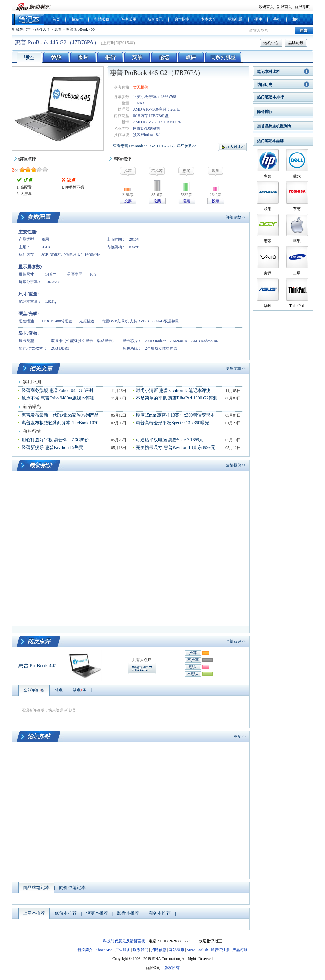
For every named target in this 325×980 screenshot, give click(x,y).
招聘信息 (159, 950)
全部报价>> (236, 465)
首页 (56, 19)
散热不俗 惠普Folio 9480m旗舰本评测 (58, 398)
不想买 (193, 674)
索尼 (268, 273)
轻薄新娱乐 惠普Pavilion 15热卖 (52, 448)
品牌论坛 (296, 43)
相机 (296, 19)
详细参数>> (236, 217)
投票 (128, 201)
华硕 (268, 306)
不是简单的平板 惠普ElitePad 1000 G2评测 (177, 398)
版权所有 (172, 968)
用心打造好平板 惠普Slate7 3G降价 (55, 440)
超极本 (77, 19)
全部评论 (34, 690)
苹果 (297, 241)
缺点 (80, 690)
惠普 (58, 29)
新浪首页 (284, 7)
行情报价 (102, 19)
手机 (277, 19)
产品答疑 (240, 950)
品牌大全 (43, 29)
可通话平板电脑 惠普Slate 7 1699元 (170, 440)
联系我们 (141, 950)
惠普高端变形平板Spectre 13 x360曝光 (172, 423)
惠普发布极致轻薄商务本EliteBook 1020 (60, 423)
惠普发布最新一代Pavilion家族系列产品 (60, 415)
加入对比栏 (235, 147)
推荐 (193, 653)
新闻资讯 (155, 19)
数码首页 (266, 7)
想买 (193, 667)
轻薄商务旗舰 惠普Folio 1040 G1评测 (57, 390)
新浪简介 (85, 950)
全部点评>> (236, 641)
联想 (268, 209)
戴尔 (297, 176)
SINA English (197, 950)
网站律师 (176, 950)
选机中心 (271, 43)
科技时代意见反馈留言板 (124, 941)
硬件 (258, 19)
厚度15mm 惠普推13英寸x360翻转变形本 (175, 415)
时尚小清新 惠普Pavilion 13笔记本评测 (173, 390)
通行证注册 (220, 950)
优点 (59, 690)
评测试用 (129, 19)
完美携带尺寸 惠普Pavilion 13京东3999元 (176, 448)
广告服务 (123, 950)
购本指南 (182, 19)
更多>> (240, 737)
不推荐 (193, 660)
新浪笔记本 (21, 29)
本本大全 (209, 19)
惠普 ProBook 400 (80, 29)
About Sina (104, 950)
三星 (297, 273)
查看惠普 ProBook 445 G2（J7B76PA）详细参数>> (155, 146)
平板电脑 (235, 19)
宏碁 (268, 241)
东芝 (297, 209)
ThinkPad (297, 306)
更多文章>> (236, 368)
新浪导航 (302, 7)
